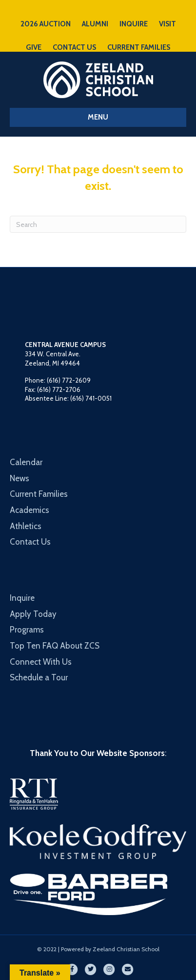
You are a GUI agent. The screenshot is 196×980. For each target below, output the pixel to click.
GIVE (34, 47)
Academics (29, 510)
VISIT (167, 24)
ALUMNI (95, 24)
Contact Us (30, 542)
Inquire (22, 598)
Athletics (26, 526)
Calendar (26, 462)
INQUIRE (134, 24)
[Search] (98, 224)
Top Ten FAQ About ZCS (55, 646)
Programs (27, 630)
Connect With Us (41, 662)
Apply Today (33, 614)
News (20, 478)
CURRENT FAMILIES (139, 47)
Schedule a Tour (39, 677)
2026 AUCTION (46, 24)
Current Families (39, 494)
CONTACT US (74, 47)
